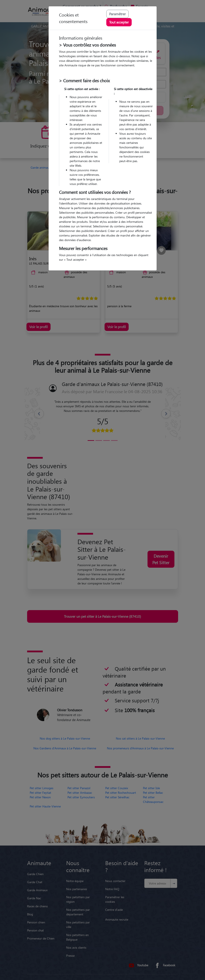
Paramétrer (117, 14)
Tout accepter (119, 22)
